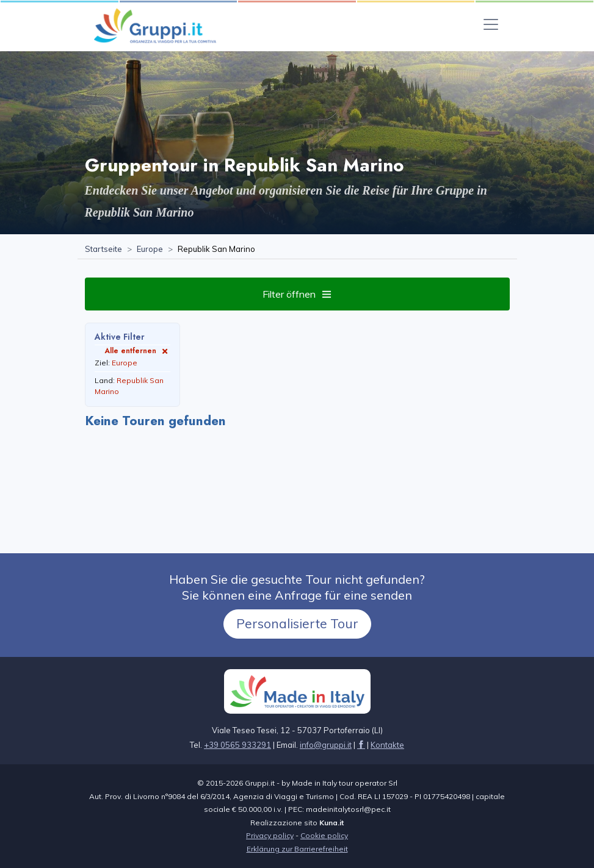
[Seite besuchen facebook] (361, 745)
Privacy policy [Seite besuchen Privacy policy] (270, 835)
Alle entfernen (137, 350)
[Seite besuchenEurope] (150, 249)
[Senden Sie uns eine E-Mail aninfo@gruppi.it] (326, 745)
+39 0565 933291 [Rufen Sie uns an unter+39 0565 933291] (237, 745)
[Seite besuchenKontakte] (387, 745)
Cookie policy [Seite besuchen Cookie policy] (324, 835)
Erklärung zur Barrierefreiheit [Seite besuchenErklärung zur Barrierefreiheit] (297, 849)
